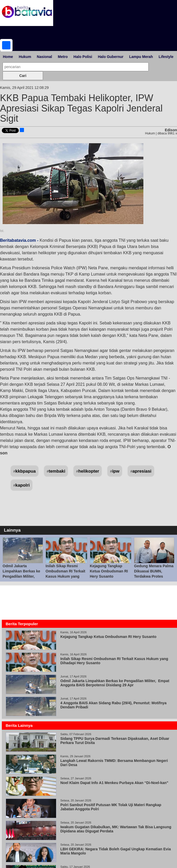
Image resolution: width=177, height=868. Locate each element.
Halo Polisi (83, 57)
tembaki (57, 471)
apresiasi (142, 471)
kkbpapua (26, 471)
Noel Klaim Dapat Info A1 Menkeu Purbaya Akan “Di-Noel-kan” (114, 783)
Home (8, 57)
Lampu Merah (141, 57)
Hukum (25, 57)
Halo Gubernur (111, 57)
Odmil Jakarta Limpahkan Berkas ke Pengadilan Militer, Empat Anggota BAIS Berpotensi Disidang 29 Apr (115, 683)
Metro (63, 57)
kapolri (23, 485)
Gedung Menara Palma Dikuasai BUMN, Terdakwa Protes (154, 571)
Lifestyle (166, 57)
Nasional (44, 57)
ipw (116, 471)
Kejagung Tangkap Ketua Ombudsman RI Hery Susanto (109, 571)
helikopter (89, 471)
